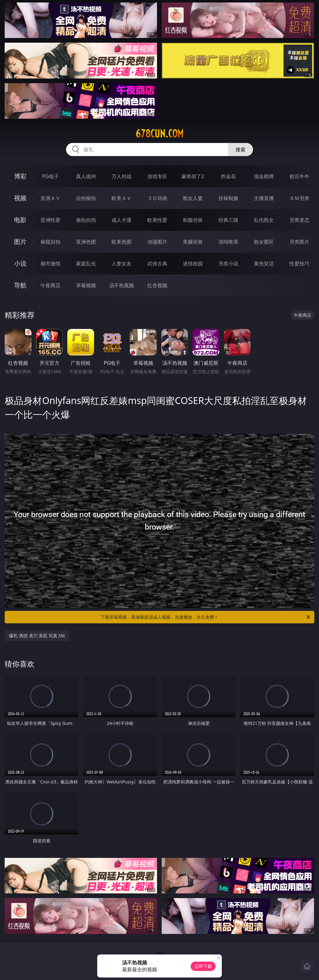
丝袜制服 (228, 198)
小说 (20, 263)
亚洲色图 (86, 242)
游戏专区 (157, 176)
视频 (20, 198)
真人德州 (86, 176)
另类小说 (228, 264)
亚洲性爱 (50, 220)
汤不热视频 (121, 285)
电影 (20, 220)
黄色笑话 (264, 264)
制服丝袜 (193, 220)
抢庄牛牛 (299, 176)
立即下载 (203, 966)
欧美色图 (121, 242)
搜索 (240, 150)
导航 (20, 285)
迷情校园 (193, 264)
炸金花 (228, 176)
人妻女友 (121, 264)
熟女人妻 (193, 198)
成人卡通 (121, 220)
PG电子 (50, 176)
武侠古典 (157, 264)
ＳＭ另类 (299, 198)
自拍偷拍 (86, 198)
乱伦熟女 (264, 220)
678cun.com (159, 134)
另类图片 (299, 242)
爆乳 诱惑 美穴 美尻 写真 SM (37, 636)
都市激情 (50, 264)
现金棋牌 (264, 176)
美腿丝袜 (193, 242)
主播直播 (264, 198)
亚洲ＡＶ (50, 198)
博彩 (20, 176)
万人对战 (121, 176)
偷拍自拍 (86, 220)
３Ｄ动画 (157, 198)
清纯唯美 (228, 242)
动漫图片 (157, 242)
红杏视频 (157, 285)
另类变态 (299, 220)
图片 (20, 242)
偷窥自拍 (50, 242)
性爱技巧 (299, 264)
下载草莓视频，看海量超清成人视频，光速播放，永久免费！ (206, 617)
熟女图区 (264, 242)
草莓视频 (86, 285)
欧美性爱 (157, 220)
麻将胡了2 (193, 176)
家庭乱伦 (86, 264)
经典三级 (228, 220)
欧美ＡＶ (121, 198)
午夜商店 (50, 285)
